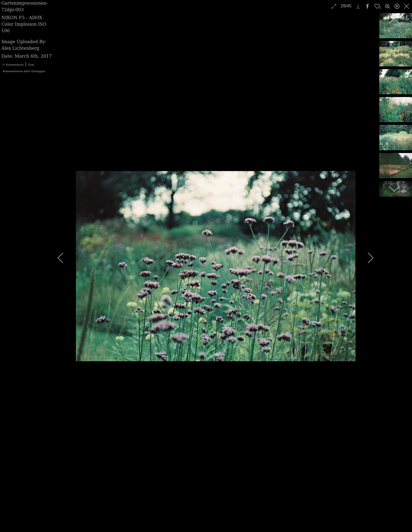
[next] (367, 258)
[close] (407, 6)
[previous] (64, 258)
